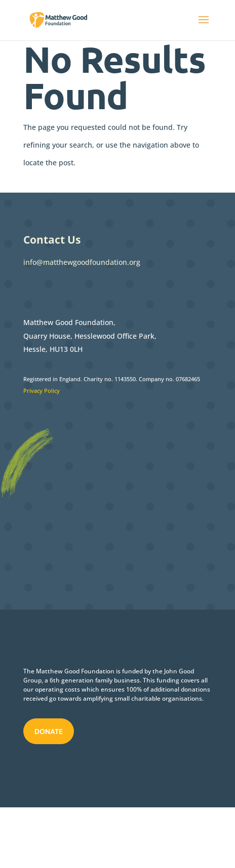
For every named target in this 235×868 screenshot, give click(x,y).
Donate (49, 732)
